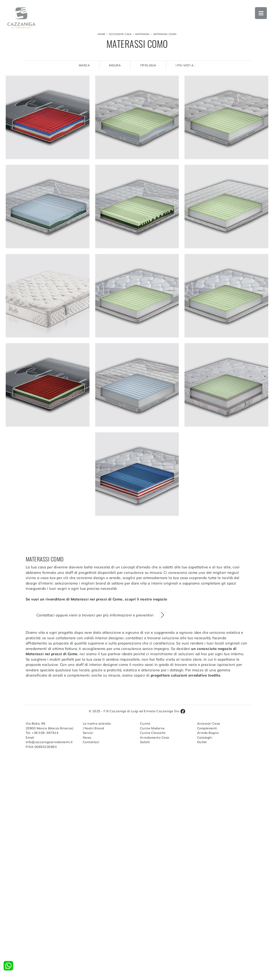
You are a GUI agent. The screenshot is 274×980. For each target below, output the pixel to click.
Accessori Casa (120, 34)
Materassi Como (165, 34)
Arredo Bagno (208, 733)
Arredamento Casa (155, 737)
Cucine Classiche (153, 733)
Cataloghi (205, 737)
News (87, 737)
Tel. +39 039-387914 (42, 733)
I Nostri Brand (94, 728)
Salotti (145, 742)
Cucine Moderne (152, 728)
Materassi (142, 34)
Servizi (88, 733)
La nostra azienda (97, 723)
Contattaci (91, 742)
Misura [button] (115, 65)
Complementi (207, 728)
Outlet (202, 742)
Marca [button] (84, 65)
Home (102, 34)
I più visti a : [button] (186, 65)
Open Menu (261, 13)
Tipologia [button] (148, 65)
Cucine (145, 723)
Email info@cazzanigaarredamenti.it (49, 740)
